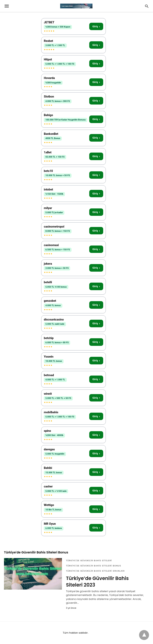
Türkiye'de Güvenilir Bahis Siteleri (89, 561)
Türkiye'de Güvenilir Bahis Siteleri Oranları (95, 571)
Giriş (96, 26)
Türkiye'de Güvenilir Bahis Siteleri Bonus (94, 566)
